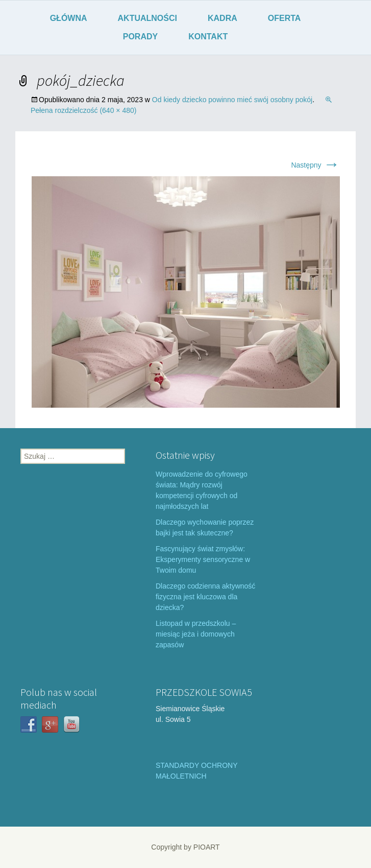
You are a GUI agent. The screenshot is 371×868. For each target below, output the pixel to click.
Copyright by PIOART (185, 847)
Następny (315, 165)
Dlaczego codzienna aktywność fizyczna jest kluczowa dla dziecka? (205, 597)
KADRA (222, 18)
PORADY (140, 37)
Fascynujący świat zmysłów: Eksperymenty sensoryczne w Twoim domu (203, 559)
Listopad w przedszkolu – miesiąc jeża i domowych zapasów (196, 634)
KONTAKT (208, 37)
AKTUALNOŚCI (147, 18)
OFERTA (285, 18)
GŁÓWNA (69, 18)
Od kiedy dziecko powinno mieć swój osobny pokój (232, 100)
